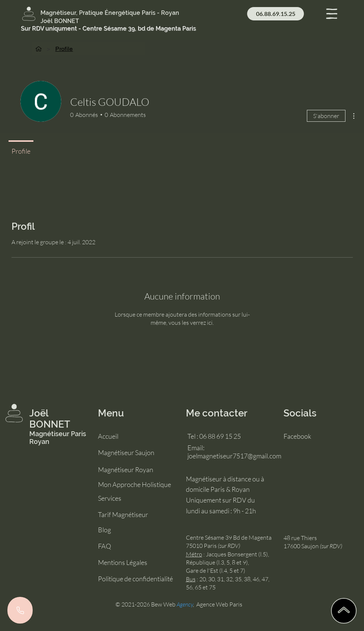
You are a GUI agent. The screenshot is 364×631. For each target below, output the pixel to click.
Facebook (297, 436)
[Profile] (64, 49)
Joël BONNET (50, 419)
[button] (332, 14)
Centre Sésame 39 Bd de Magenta (229, 537)
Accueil (108, 436)
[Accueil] (39, 49)
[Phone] (20, 610)
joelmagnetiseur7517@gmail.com (234, 456)
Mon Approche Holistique (135, 484)
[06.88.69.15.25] (276, 14)
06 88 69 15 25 (220, 436)
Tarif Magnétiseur (123, 514)
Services (110, 498)
